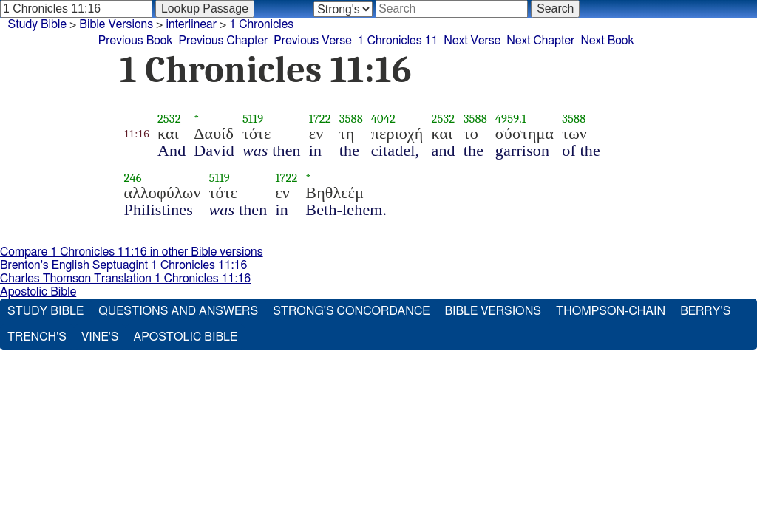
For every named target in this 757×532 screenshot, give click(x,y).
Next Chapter (540, 41)
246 (133, 178)
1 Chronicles (261, 24)
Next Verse (472, 41)
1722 (320, 119)
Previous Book (136, 41)
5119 (253, 119)
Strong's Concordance (351, 311)
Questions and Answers (178, 311)
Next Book (607, 41)
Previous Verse (312, 41)
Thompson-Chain (611, 311)
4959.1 (511, 119)
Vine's (100, 337)
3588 (351, 119)
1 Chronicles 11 (398, 41)
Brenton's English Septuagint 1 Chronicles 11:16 (123, 265)
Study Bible (37, 24)
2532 (169, 119)
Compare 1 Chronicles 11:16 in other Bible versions (132, 252)
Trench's (37, 337)
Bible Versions (116, 24)
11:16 (137, 134)
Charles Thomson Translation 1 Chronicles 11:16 (125, 279)
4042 (383, 119)
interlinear (191, 24)
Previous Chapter (224, 41)
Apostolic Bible (38, 292)
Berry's (705, 311)
